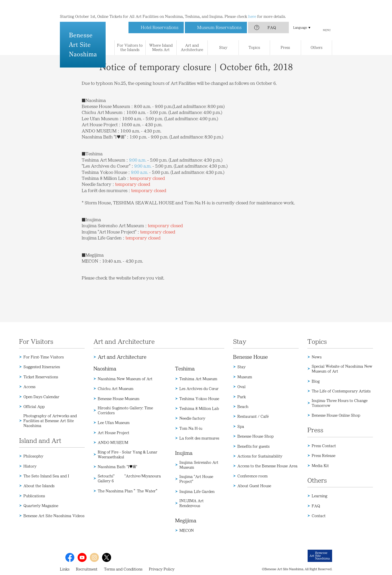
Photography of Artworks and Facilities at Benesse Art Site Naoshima (50, 421)
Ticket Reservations (41, 377)
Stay (241, 367)
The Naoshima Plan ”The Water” (128, 491)
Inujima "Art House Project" (196, 479)
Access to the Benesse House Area (267, 466)
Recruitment (87, 569)
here (252, 5)
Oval (241, 387)
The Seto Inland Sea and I (46, 476)
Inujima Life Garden (197, 491)
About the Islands (39, 486)
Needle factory (192, 418)
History (30, 466)
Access (29, 387)
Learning (319, 496)
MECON (187, 530)
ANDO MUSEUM (113, 442)
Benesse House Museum (119, 399)
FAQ (272, 17)
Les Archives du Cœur (199, 389)
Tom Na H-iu (191, 428)
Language (300, 17)
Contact (319, 516)
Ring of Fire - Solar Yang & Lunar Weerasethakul (128, 454)
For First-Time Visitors (44, 357)
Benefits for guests (253, 446)
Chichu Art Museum (116, 389)
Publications (34, 496)
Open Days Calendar (41, 397)
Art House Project (114, 433)
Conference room (252, 476)
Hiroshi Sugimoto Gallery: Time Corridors (125, 410)
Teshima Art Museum (198, 379)
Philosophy (33, 456)
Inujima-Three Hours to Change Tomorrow (340, 403)
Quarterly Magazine (41, 506)
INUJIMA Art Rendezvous (192, 503)
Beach (243, 406)
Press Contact (324, 446)
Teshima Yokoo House (199, 399)
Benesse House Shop (255, 436)
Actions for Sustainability (260, 456)
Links (65, 569)
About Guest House (254, 486)
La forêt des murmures (199, 438)
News (317, 357)
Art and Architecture (122, 357)
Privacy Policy (162, 569)
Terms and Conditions (123, 569)
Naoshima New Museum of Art (125, 379)
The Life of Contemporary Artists (341, 391)
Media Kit (320, 466)
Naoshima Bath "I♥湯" (117, 467)
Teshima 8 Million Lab (199, 408)
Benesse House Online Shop (336, 415)
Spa (241, 426)
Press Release (324, 455)
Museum (245, 377)
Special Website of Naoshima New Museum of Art (342, 369)
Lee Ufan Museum (114, 423)
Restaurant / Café (253, 416)
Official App (34, 406)
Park (242, 397)
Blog (316, 381)
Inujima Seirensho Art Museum (199, 465)
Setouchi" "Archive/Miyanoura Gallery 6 (129, 478)
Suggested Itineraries (42, 367)
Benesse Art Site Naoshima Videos (54, 516)
